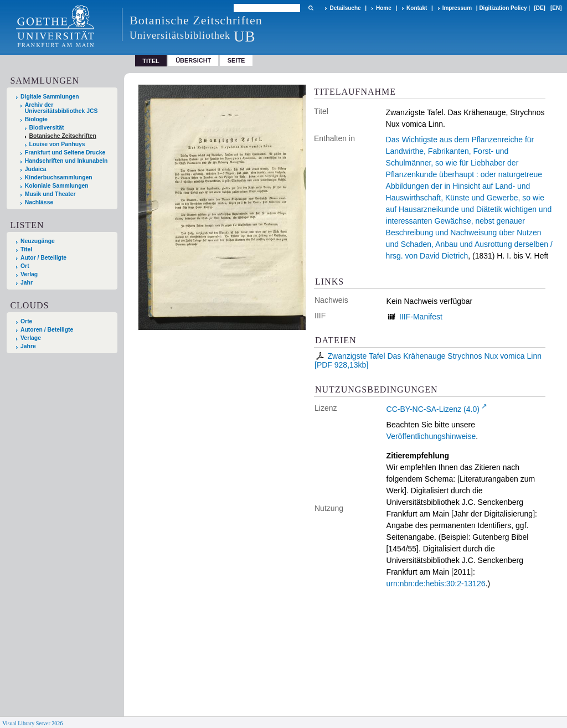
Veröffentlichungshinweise (431, 436)
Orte (26, 321)
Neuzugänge (38, 241)
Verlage (31, 338)
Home (384, 8)
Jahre (28, 346)
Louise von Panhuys (57, 144)
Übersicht (193, 60)
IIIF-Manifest (421, 317)
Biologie (36, 119)
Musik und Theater (50, 194)
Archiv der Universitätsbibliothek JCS (61, 108)
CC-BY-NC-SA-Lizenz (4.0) (433, 409)
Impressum (457, 8)
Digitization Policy (503, 8)
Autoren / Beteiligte (47, 330)
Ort (25, 266)
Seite (236, 60)
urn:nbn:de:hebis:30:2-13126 (436, 584)
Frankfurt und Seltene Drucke (65, 153)
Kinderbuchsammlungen (59, 177)
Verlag (29, 274)
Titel (26, 249)
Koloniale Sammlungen (57, 186)
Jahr (27, 283)
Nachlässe (39, 202)
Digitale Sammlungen (50, 97)
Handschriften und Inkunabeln (66, 161)
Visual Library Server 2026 (32, 723)
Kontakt (417, 8)
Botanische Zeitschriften (63, 136)
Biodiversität (47, 128)
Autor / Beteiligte (43, 258)
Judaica (36, 169)
